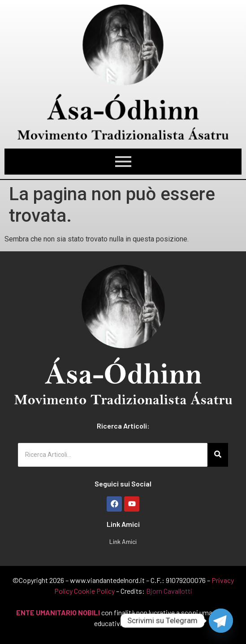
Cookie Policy (94, 591)
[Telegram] (221, 621)
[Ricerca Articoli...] (113, 455)
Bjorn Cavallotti (169, 591)
